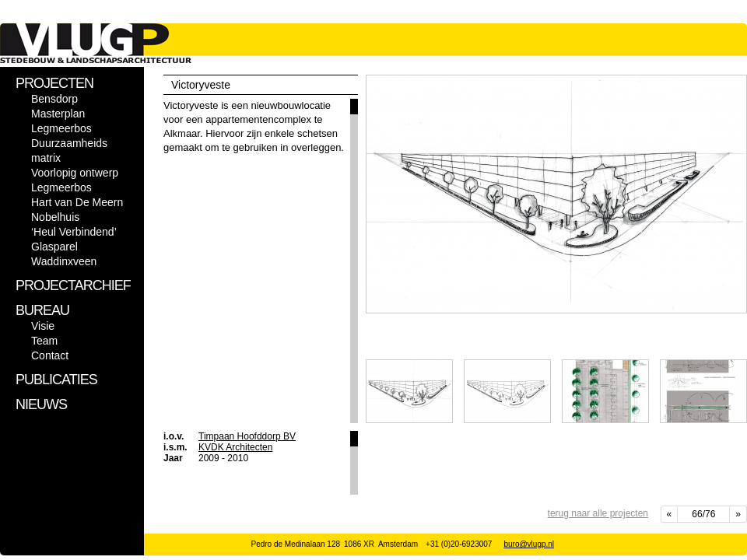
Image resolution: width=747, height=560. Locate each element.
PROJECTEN (54, 83)
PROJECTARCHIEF (73, 285)
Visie (43, 326)
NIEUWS (41, 404)
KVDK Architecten (235, 447)
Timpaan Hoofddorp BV (247, 436)
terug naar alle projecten (598, 513)
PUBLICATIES (56, 380)
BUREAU (42, 310)
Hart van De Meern (77, 202)
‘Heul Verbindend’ (74, 232)
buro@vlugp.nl (529, 544)
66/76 (703, 514)
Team (44, 341)
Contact (50, 355)
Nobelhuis (55, 217)
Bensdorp (54, 99)
